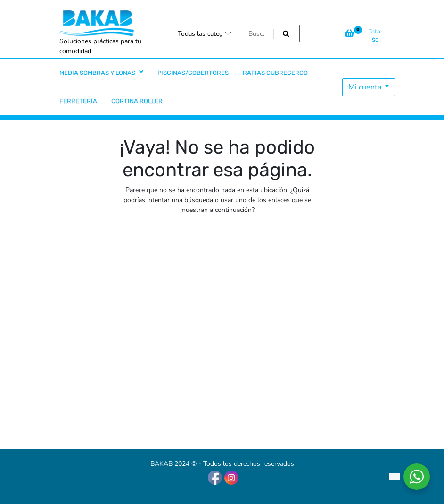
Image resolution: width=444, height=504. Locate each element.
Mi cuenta (366, 87)
